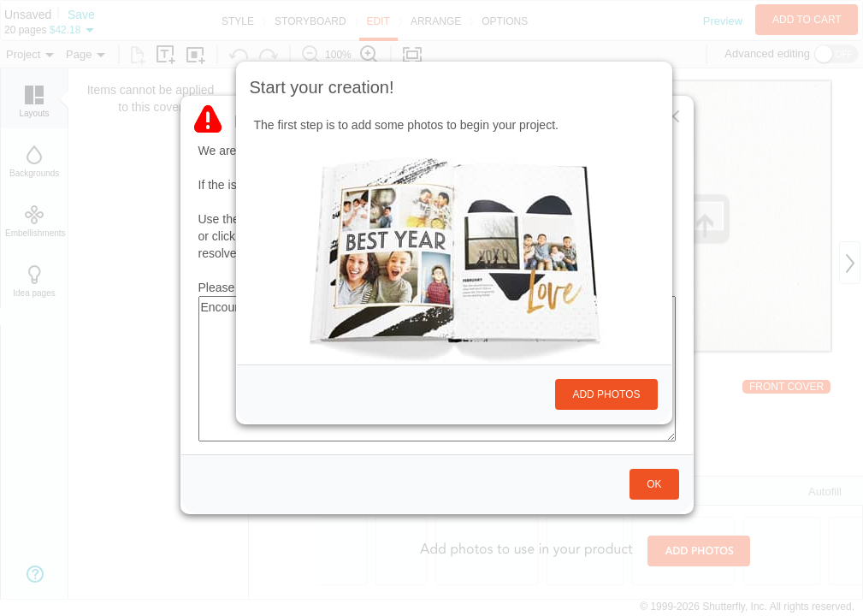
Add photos (606, 394)
